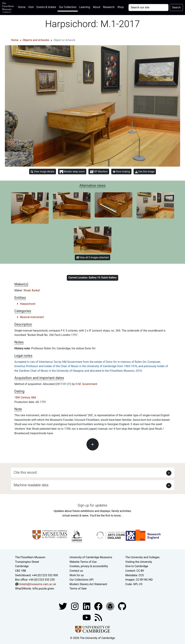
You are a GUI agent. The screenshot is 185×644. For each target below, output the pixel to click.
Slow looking (121, 172)
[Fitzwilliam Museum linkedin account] (99, 606)
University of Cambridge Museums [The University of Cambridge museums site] (91, 557)
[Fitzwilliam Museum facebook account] (87, 606)
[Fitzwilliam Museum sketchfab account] (111, 606)
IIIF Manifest (99, 172)
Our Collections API (82, 580)
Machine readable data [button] (31, 485)
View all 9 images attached (92, 257)
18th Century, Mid (25, 397)
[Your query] (148, 8)
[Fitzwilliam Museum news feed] (98, 617)
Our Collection (68, 7)
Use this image (145, 172)
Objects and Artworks (36, 40)
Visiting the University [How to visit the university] (139, 562)
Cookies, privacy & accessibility (89, 566)
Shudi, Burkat (32, 290)
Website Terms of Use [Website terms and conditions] (83, 562)
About (97, 7)
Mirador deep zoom (72, 172)
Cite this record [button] (25, 472)
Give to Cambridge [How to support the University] (137, 566)
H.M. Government (86, 384)
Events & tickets (46, 7)
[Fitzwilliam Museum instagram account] (75, 606)
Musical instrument (32, 317)
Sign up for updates (92, 505)
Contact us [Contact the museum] (76, 571)
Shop (120, 7)
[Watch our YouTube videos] (87, 617)
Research (109, 7)
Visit (31, 7)
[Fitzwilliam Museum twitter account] (63, 606)
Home (22, 7)
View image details (43, 172)
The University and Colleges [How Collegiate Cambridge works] (142, 557)
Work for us (77, 575)
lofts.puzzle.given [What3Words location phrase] (43, 589)
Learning (85, 7)
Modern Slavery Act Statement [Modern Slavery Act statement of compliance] (88, 584)
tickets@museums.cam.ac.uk (37, 584)
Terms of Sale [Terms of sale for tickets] (78, 589)
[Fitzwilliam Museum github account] (122, 606)
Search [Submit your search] (176, 7)
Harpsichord (28, 304)
